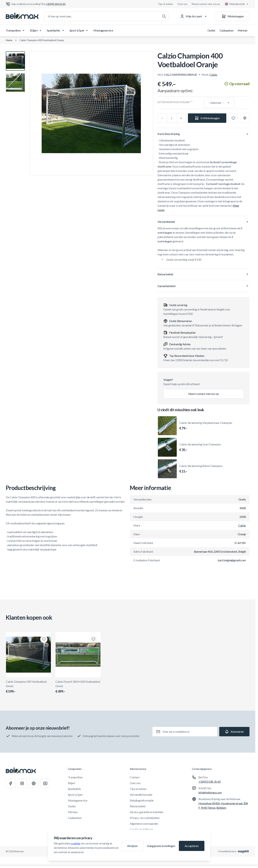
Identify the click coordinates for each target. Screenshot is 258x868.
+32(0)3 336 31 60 (210, 782)
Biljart (36, 30)
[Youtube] (45, 783)
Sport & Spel (79, 30)
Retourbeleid (138, 806)
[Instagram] (22, 783)
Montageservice (103, 30)
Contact (135, 777)
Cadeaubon (226, 30)
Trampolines (16, 30)
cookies (76, 843)
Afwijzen (132, 846)
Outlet (211, 30)
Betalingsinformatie (142, 800)
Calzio (213, 75)
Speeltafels (56, 30)
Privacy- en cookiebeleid (144, 818)
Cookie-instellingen (141, 829)
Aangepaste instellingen (161, 846)
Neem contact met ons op (206, 4)
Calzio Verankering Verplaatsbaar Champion (206, 426)
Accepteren (192, 846)
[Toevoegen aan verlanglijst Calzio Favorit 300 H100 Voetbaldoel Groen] (93, 639)
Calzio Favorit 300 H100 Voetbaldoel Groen (78, 687)
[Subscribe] (234, 732)
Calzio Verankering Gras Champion (200, 447)
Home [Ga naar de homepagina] (9, 40)
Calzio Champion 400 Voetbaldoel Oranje (42, 40)
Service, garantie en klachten (147, 812)
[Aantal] (172, 118)
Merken (243, 30)
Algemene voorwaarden (144, 824)
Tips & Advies (165, 4)
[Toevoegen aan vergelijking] (245, 118)
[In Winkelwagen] (207, 118)
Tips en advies (138, 789)
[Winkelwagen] (233, 16)
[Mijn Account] (194, 16)
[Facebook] (11, 783)
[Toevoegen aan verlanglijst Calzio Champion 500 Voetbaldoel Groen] (44, 639)
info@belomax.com (210, 792)
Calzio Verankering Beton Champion (201, 469)
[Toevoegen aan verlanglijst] (233, 118)
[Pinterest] (34, 783)
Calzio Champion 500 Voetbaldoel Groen (28, 687)
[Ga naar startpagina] (22, 16)
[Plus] (181, 118)
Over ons (183, 4)
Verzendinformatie (141, 795)
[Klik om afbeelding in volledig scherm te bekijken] (91, 113)
